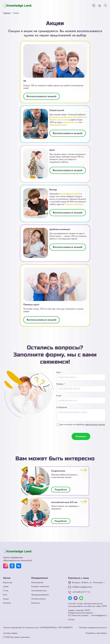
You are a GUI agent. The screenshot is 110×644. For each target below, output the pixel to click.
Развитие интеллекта (40, 587)
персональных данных (95, 425)
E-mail (59, 396)
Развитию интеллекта (74, 204)
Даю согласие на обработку (82, 425)
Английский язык (71, 122)
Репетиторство (37, 583)
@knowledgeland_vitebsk (70, 194)
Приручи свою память (59, 120)
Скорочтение (56, 117)
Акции (6, 599)
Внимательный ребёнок (74, 117)
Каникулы (36, 603)
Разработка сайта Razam (96, 633)
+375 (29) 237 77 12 (81, 592)
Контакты (7, 603)
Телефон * (61, 384)
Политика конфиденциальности (93, 628)
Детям (6, 587)
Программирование (58, 125)
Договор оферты (10, 633)
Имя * (59, 372)
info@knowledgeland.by (82, 587)
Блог (5, 595)
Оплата (71, 620)
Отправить (81, 436)
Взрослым (8, 583)
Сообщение (62, 407)
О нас (6, 591)
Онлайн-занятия (38, 599)
